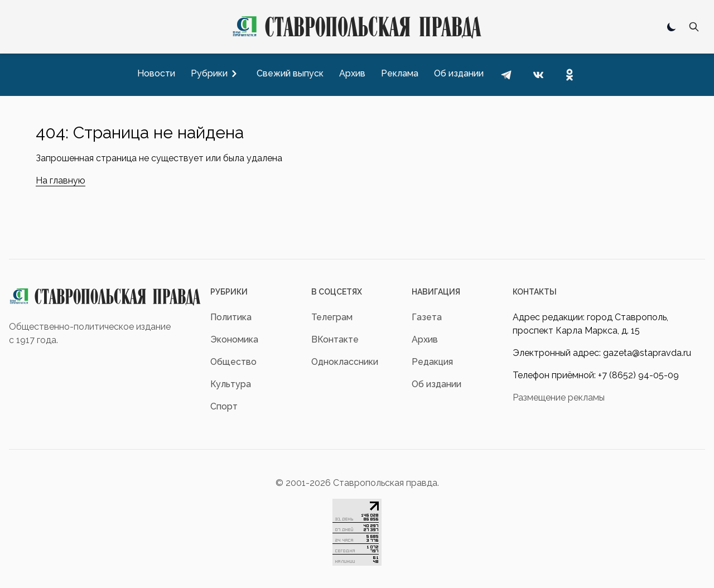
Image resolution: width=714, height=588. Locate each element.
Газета (427, 317)
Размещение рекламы (559, 397)
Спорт (224, 406)
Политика (231, 317)
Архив (425, 339)
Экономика (234, 339)
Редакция (432, 362)
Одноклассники (345, 362)
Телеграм (332, 317)
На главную (61, 180)
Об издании (436, 384)
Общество (233, 362)
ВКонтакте (335, 339)
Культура (231, 384)
